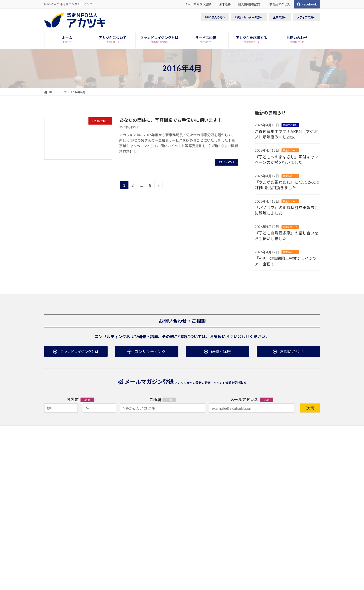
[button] (76, 351)
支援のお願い (290, 125)
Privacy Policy (199, 570)
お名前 (80, 400)
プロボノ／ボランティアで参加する (191, 463)
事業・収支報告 (65, 477)
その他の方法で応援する (184, 477)
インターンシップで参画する (186, 470)
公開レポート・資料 (119, 473)
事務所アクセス (280, 4)
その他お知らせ (248, 470)
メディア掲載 (247, 456)
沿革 (58, 470)
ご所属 (155, 399)
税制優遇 (173, 456)
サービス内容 (116, 452)
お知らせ (245, 443)
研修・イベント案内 (298, 443)
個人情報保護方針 (250, 4)
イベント (288, 456)
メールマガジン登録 (198, 4)
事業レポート (290, 151)
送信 (310, 408)
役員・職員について (68, 456)
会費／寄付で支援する (182, 450)
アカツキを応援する (183, 443)
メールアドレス (252, 400)
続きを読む (227, 162)
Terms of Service (225, 570)
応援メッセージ (65, 463)
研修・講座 (113, 466)
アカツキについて (69, 443)
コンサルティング (118, 459)
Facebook (307, 4)
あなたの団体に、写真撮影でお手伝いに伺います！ (171, 120)
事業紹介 (61, 450)
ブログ (287, 466)
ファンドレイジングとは (125, 443)
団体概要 (225, 4)
